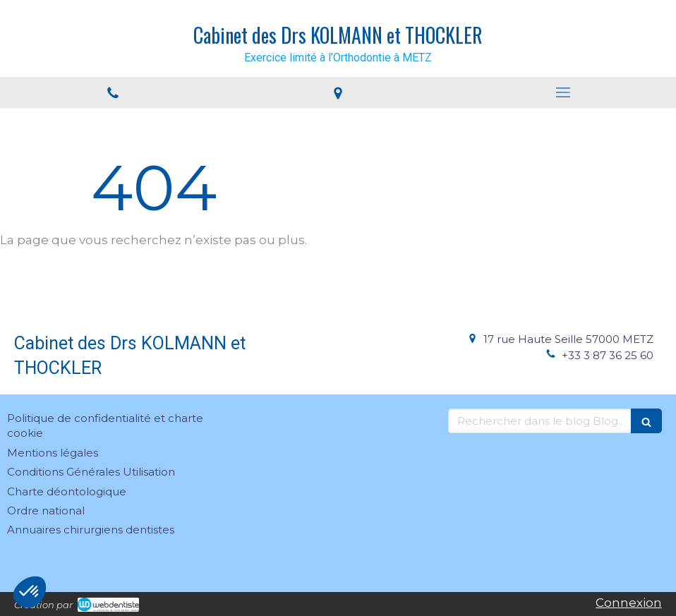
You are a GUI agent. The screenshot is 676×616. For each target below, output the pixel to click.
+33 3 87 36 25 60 (608, 355)
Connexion (629, 603)
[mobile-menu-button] (563, 92)
